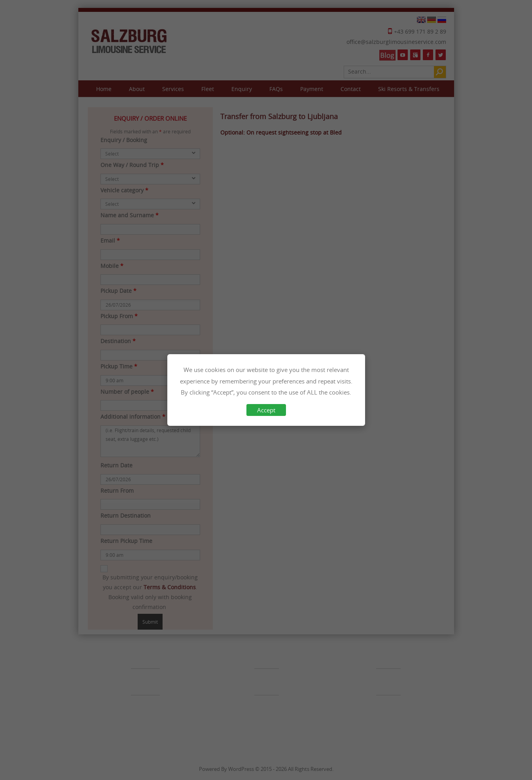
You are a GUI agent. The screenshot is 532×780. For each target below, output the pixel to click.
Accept (266, 410)
